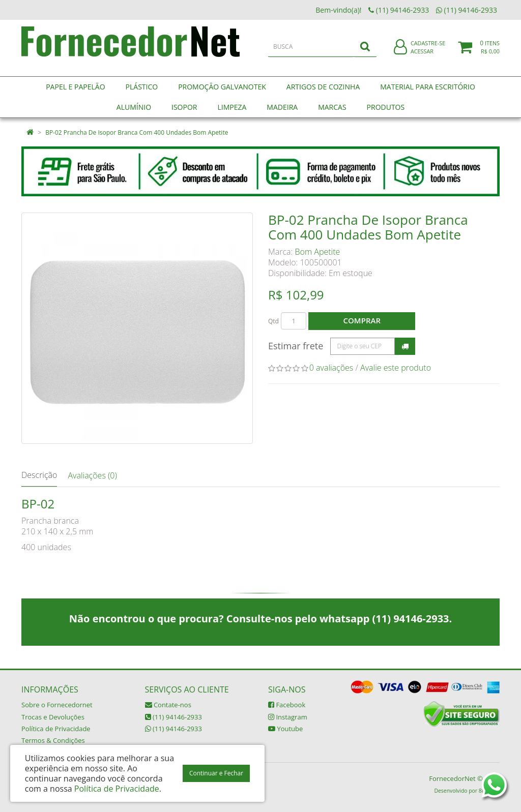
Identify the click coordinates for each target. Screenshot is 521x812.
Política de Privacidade (56, 729)
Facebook (287, 705)
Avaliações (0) (92, 475)
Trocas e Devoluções (53, 717)
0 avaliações (331, 368)
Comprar (362, 320)
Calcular (405, 346)
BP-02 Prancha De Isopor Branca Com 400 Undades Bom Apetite (137, 132)
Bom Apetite (318, 252)
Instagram (288, 717)
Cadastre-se (428, 50)
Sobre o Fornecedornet (57, 705)
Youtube (285, 729)
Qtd (273, 321)
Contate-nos (168, 705)
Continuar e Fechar (216, 773)
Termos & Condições (53, 740)
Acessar (422, 58)
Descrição (39, 475)
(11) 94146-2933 (173, 717)
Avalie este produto (396, 368)
